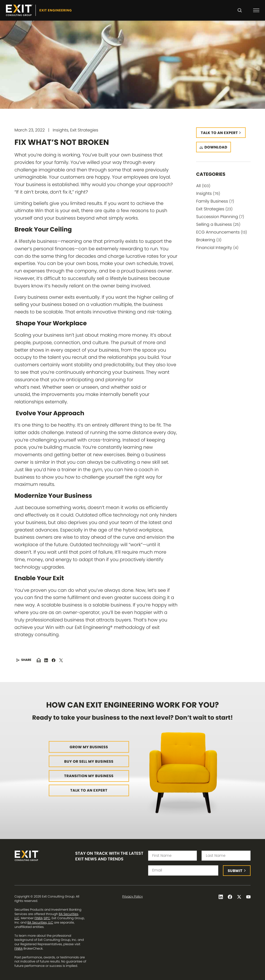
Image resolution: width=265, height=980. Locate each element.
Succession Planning (220, 217)
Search (240, 14)
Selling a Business (218, 224)
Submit (235, 871)
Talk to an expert (219, 133)
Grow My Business (89, 747)
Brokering (209, 240)
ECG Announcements (222, 232)
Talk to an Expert (89, 790)
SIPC (47, 918)
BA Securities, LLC (40, 923)
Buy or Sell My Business (89, 761)
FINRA (39, 918)
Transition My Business (89, 776)
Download (216, 147)
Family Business (215, 201)
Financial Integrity (217, 248)
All (203, 186)
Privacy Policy (132, 897)
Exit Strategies (214, 209)
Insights (208, 193)
